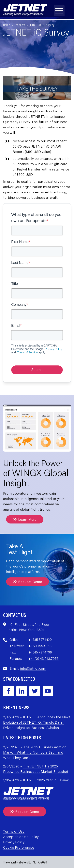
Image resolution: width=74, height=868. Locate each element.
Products (20, 25)
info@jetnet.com (33, 668)
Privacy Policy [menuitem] (14, 842)
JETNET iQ (35, 25)
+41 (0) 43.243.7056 (44, 658)
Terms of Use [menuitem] (14, 831)
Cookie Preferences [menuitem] (19, 847)
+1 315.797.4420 (40, 639)
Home (7, 25)
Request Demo (28, 582)
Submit (37, 370)
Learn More (25, 519)
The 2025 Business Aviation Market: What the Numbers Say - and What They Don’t (35, 752)
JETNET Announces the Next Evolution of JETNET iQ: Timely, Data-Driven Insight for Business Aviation (37, 722)
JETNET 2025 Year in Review (46, 780)
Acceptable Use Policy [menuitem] (21, 837)
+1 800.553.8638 (41, 646)
